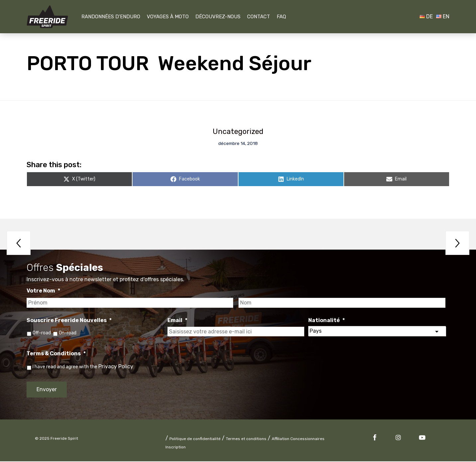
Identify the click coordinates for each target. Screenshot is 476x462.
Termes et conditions (246, 439)
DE (426, 16)
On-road (68, 333)
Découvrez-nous (218, 17)
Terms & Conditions (56, 354)
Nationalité (327, 321)
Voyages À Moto (168, 17)
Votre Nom (43, 291)
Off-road (42, 333)
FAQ (281, 17)
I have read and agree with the (83, 367)
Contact (259, 17)
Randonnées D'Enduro (111, 17)
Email (177, 321)
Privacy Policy (116, 367)
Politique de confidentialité (195, 439)
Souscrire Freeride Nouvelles (69, 321)
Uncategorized (238, 132)
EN (443, 16)
